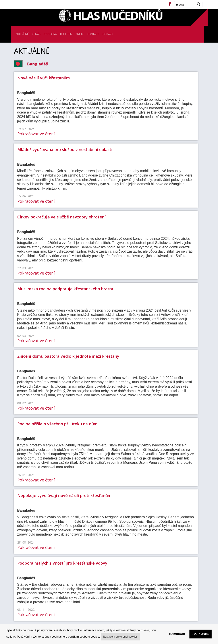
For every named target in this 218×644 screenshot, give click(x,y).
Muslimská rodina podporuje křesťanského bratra (65, 289)
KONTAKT (93, 34)
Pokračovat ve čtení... (37, 134)
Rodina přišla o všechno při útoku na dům (57, 424)
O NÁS (36, 34)
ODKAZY (108, 34)
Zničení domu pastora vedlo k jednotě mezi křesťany (68, 356)
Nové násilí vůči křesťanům (44, 78)
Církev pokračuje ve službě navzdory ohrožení (61, 217)
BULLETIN (66, 34)
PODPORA (50, 34)
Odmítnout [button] (177, 634)
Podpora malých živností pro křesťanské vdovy (62, 563)
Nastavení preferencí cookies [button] (120, 637)
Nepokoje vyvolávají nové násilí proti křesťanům (64, 495)
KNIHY (80, 34)
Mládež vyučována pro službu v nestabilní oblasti (65, 149)
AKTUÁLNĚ (22, 34)
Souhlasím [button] (201, 634)
